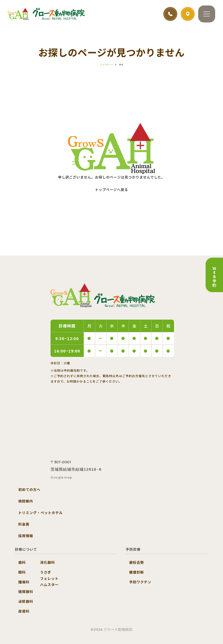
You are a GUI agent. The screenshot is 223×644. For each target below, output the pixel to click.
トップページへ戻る (112, 189)
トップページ (107, 65)
